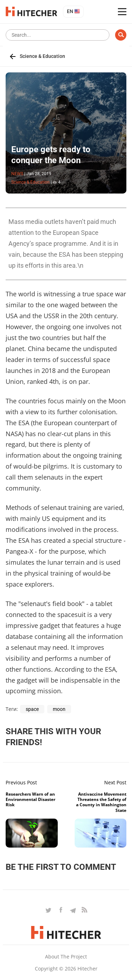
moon (59, 709)
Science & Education (42, 56)
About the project (66, 957)
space (32, 709)
